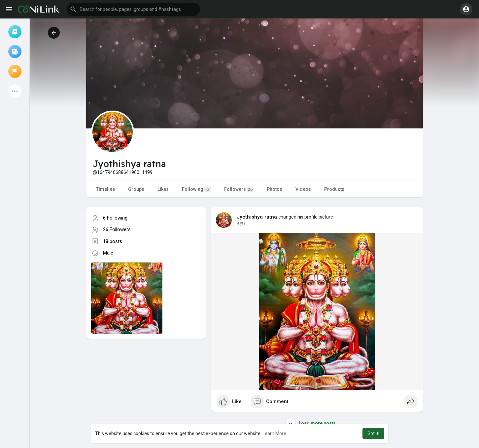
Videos (303, 189)
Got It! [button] (373, 433)
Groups (136, 189)
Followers (239, 189)
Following (196, 189)
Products (334, 189)
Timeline (105, 189)
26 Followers (117, 229)
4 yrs (241, 223)
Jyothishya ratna (257, 217)
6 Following (115, 218)
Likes (163, 189)
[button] (133, 9)
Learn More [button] (274, 433)
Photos (274, 189)
